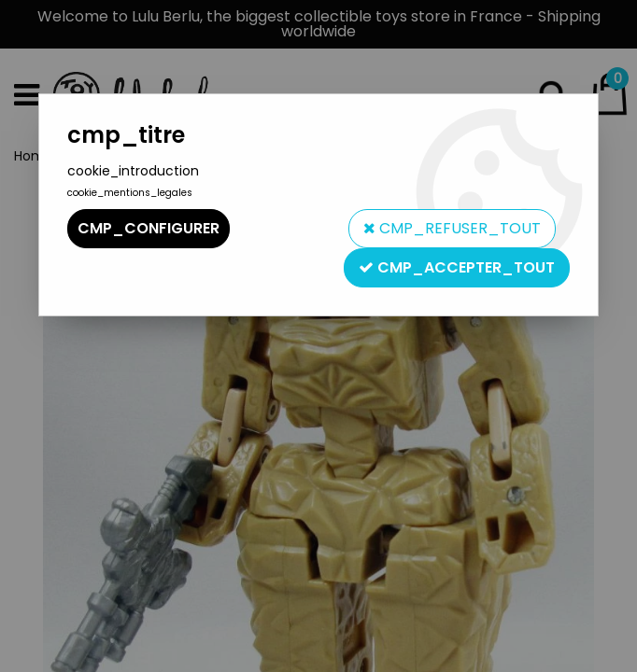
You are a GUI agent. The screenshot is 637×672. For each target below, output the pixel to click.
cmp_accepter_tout (457, 267)
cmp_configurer (149, 228)
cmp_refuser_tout (452, 228)
